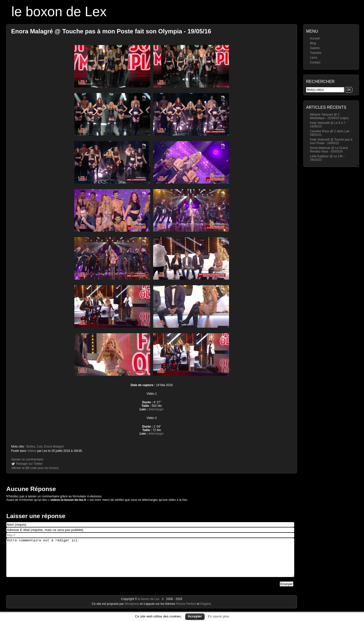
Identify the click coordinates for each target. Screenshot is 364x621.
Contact (315, 62)
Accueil (315, 38)
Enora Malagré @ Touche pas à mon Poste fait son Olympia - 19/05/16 (111, 31)
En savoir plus (218, 616)
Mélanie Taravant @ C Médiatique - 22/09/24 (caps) (329, 116)
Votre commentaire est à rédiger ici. (150, 561)
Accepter (195, 616)
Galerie (315, 48)
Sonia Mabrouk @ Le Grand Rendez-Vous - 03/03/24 (329, 150)
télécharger (156, 409)
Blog (313, 43)
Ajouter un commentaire (27, 459)
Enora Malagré (54, 447)
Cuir (39, 447)
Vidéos (32, 451)
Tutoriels (316, 53)
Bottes (31, 447)
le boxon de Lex (59, 12)
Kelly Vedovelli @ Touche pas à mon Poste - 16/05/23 (331, 141)
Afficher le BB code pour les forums (35, 468)
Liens (314, 58)
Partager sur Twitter (29, 464)
